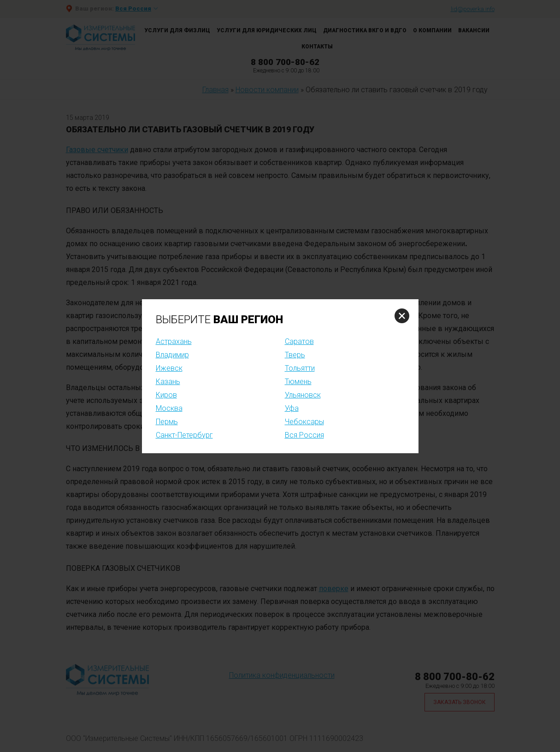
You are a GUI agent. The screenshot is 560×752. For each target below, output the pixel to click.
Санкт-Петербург (184, 435)
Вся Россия (304, 435)
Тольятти (300, 368)
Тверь (295, 355)
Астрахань (174, 341)
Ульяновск (303, 395)
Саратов (299, 341)
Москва (169, 408)
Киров (166, 395)
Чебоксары (304, 422)
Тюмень (298, 382)
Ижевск (169, 368)
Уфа (292, 408)
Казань (168, 382)
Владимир (172, 355)
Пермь (167, 422)
